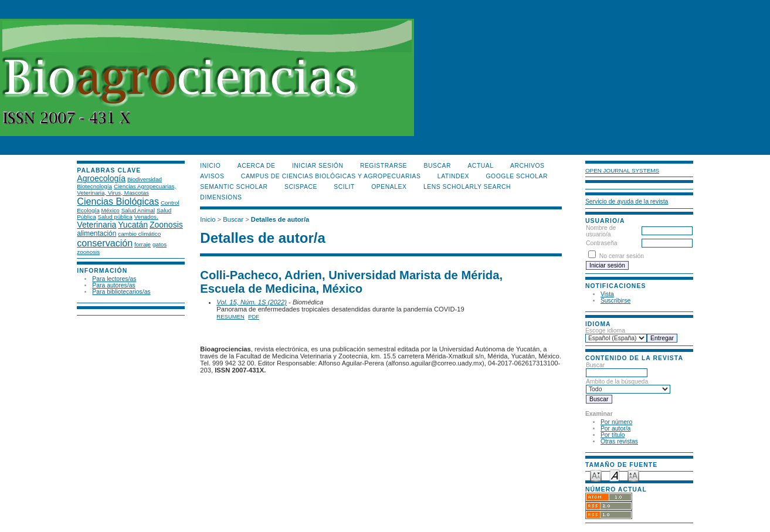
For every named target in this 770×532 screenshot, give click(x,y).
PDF (254, 316)
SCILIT (344, 187)
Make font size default (615, 475)
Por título (613, 435)
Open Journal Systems (622, 170)
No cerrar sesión (622, 256)
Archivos (527, 166)
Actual (480, 166)
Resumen (230, 316)
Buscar (617, 369)
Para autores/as (113, 285)
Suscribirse (615, 301)
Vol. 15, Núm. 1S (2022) (252, 302)
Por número (616, 422)
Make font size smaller (596, 475)
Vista (607, 294)
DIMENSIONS (221, 197)
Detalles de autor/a (280, 219)
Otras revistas (619, 441)
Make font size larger (633, 475)
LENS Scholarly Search (467, 187)
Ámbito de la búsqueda (628, 385)
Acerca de (257, 166)
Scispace (301, 187)
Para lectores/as (114, 279)
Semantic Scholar (234, 187)
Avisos (212, 176)
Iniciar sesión (318, 166)
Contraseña (602, 243)
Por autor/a (615, 428)
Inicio (210, 166)
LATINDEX (453, 176)
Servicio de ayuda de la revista (627, 201)
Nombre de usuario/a (601, 231)
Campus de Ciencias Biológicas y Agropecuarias (331, 176)
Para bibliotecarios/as (121, 292)
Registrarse (384, 166)
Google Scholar (517, 176)
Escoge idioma (605, 331)
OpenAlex (389, 187)
